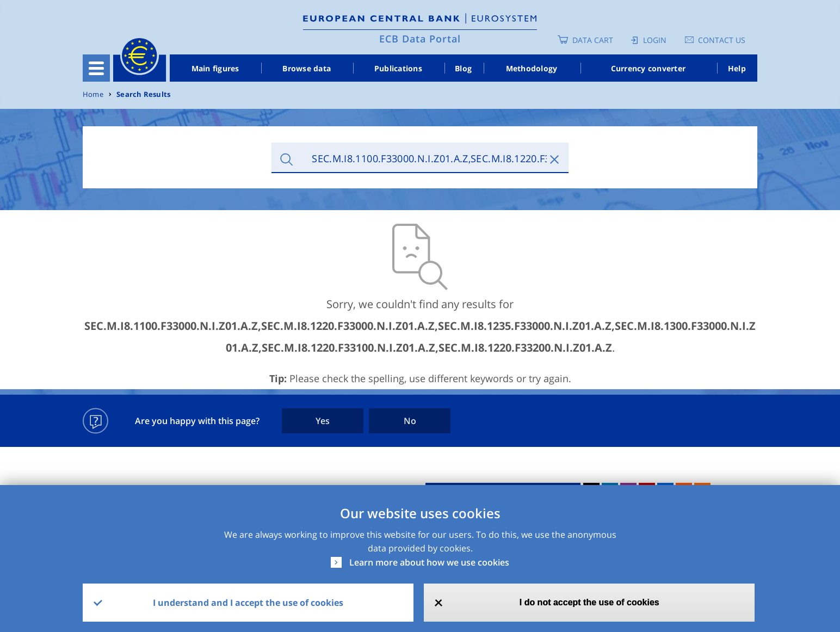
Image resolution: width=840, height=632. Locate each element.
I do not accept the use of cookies (589, 602)
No (410, 421)
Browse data (307, 68)
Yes (323, 421)
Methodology (532, 68)
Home (93, 94)
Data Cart (593, 40)
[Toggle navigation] (96, 68)
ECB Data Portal (420, 39)
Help (737, 68)
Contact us (722, 40)
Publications (398, 68)
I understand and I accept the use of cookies (248, 603)
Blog (463, 68)
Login (655, 40)
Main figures (215, 68)
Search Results (143, 94)
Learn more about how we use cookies (429, 562)
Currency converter (648, 68)
